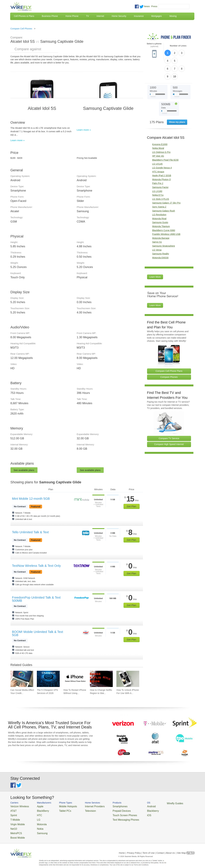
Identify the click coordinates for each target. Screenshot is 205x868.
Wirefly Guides (158, 803)
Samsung (38, 829)
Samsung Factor (160, 168)
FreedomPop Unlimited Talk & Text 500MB (36, 599)
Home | (123, 848)
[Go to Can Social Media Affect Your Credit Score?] (22, 679)
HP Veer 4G (158, 137)
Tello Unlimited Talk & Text (30, 532)
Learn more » (18, 140)
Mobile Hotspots (63, 806)
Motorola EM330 (160, 238)
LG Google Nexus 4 (162, 148)
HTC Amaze (158, 152)
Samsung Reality (161, 234)
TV (87, 16)
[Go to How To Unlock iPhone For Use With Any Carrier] (128, 679)
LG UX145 (157, 144)
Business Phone (50, 16)
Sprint (13, 814)
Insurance (139, 16)
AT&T (13, 810)
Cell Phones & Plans (24, 16)
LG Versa (157, 230)
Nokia (36, 825)
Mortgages (157, 16)
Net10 (13, 825)
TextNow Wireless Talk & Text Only (36, 566)
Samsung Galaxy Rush (164, 191)
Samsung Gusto (160, 203)
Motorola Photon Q (162, 160)
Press (154, 6)
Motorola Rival (159, 199)
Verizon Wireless (18, 806)
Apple (36, 806)
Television (83, 810)
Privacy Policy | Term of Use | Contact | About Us (151, 848)
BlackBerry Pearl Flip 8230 (165, 141)
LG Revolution (159, 195)
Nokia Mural (158, 129)
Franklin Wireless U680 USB (166, 215)
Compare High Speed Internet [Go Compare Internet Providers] (169, 425)
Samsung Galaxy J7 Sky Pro (166, 184)
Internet (100, 16)
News (147, 6)
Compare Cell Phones (21, 29)
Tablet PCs (61, 810)
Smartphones (109, 806)
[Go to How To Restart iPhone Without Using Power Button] (75, 679)
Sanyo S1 (157, 223)
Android (136, 806)
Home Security (119, 16)
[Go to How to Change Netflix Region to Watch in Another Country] (101, 679)
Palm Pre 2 (158, 164)
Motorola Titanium (161, 207)
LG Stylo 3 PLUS (161, 180)
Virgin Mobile (16, 822)
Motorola (38, 822)
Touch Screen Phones (113, 814)
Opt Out (190, 848)
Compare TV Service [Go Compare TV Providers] (169, 419)
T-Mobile (14, 818)
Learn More (155, 258)
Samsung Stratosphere (164, 226)
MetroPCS (15, 829)
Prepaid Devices (110, 810)
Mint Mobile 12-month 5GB (31, 499)
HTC (36, 814)
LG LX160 (157, 172)
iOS (134, 814)
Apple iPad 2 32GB (162, 156)
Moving (173, 16)
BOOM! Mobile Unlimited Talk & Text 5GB (38, 633)
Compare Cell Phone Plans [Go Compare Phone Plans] (169, 352)
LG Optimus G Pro (161, 133)
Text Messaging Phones (114, 818)
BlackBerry (39, 810)
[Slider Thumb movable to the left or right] (153, 76)
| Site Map (181, 848)
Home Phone (72, 16)
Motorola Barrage (161, 219)
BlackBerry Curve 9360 (164, 211)
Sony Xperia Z (159, 187)
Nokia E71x (158, 176)
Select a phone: (154, 45)
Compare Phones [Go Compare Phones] (169, 358)
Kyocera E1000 (160, 125)
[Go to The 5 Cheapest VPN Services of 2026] (48, 679)
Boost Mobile (16, 833)
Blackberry (138, 810)
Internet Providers (87, 806)
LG (35, 818)
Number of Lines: (178, 46)
